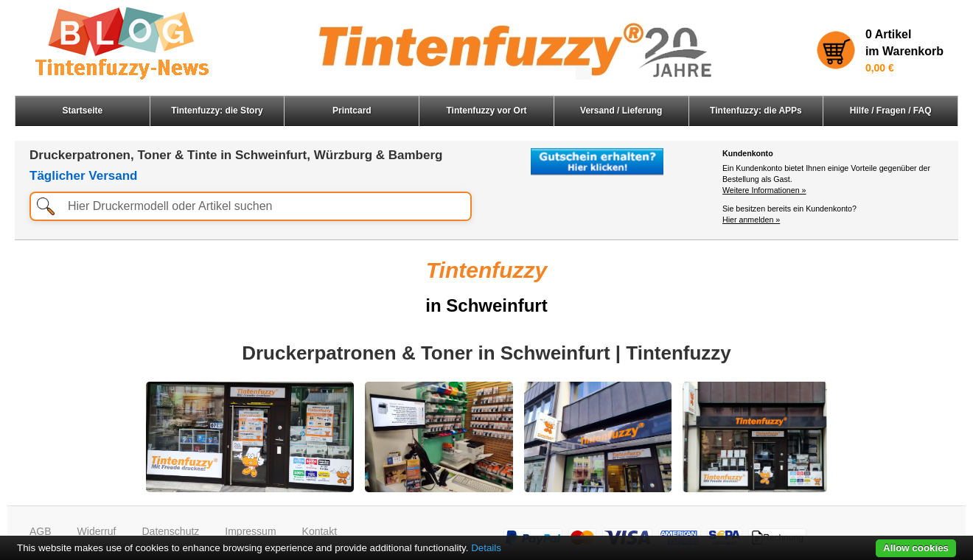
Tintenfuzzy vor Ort (486, 111)
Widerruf (97, 531)
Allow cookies (916, 548)
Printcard (352, 111)
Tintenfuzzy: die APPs (756, 111)
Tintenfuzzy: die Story (217, 111)
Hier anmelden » (751, 220)
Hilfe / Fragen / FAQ (891, 111)
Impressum (250, 531)
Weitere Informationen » (764, 190)
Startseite (83, 111)
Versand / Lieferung (621, 111)
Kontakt (320, 531)
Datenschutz (170, 531)
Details (486, 548)
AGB (41, 531)
